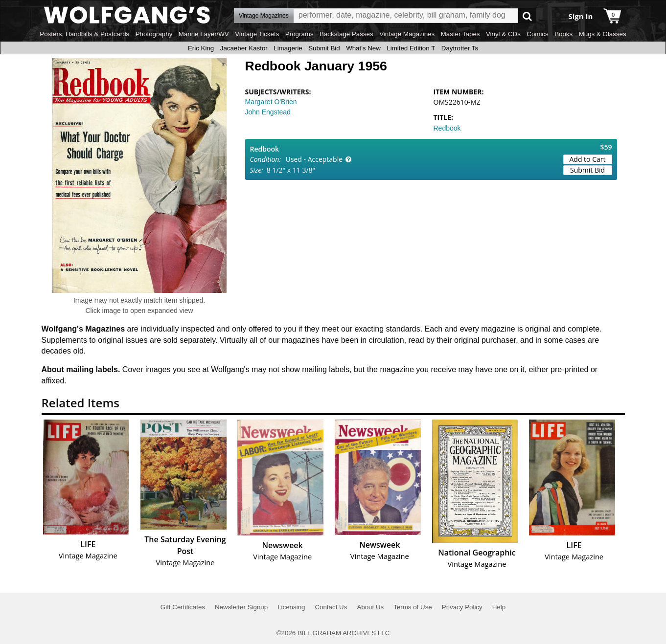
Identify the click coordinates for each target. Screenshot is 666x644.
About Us (370, 607)
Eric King (201, 48)
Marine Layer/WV (204, 34)
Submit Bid (324, 48)
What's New (363, 48)
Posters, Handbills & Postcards (84, 34)
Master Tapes (460, 34)
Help (499, 607)
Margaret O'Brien (271, 102)
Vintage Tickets (257, 34)
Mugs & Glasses (603, 34)
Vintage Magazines (407, 34)
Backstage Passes (346, 34)
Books (563, 34)
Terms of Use (413, 607)
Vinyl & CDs (503, 34)
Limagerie (288, 48)
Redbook (447, 128)
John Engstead (268, 112)
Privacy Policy (462, 607)
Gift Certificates (183, 607)
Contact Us (331, 607)
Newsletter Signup (241, 607)
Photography (154, 34)
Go (527, 16)
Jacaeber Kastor (244, 48)
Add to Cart (588, 159)
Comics (537, 34)
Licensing (291, 607)
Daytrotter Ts (460, 48)
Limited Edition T (411, 48)
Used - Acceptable (314, 159)
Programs (299, 34)
